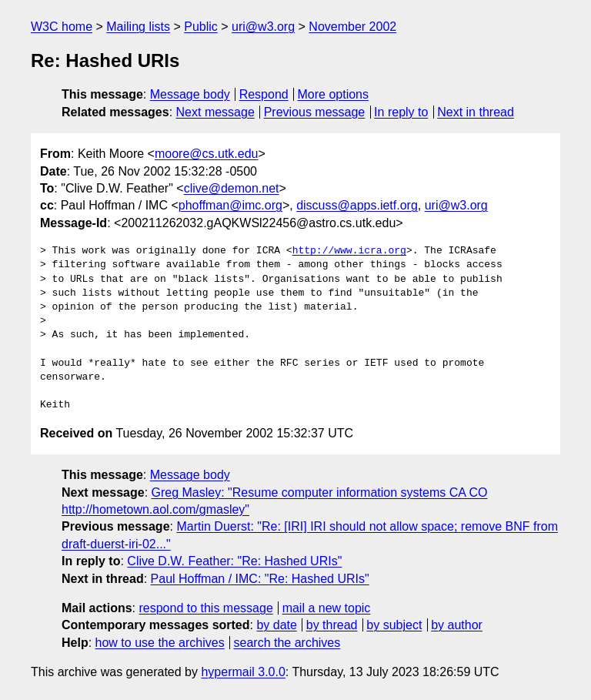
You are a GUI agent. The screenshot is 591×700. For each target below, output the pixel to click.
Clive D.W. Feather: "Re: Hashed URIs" (234, 561)
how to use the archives (160, 643)
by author (457, 625)
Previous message (315, 112)
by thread (332, 625)
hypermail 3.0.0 (243, 672)
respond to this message (205, 608)
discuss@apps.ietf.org (357, 205)
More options (334, 94)
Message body (190, 94)
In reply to (401, 112)
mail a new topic (327, 608)
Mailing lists (138, 27)
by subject (394, 625)
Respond (264, 94)
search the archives (287, 643)
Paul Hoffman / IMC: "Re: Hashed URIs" (260, 579)
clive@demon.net (232, 188)
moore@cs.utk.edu (207, 154)
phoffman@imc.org (230, 205)
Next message (215, 112)
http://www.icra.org (349, 251)
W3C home (62, 27)
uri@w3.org (263, 27)
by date (276, 625)
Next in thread (476, 112)
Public (201, 27)
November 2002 (352, 27)
